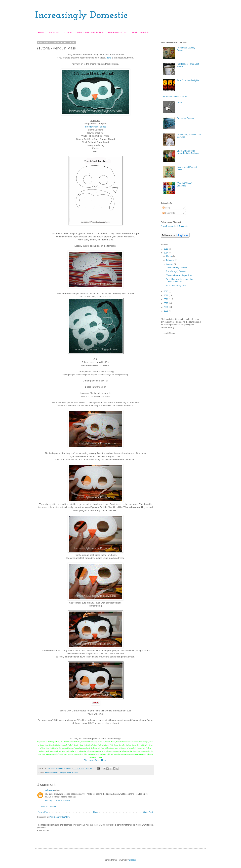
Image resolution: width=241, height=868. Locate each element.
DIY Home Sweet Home (95, 760)
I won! (180, 102)
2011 (166, 299)
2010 (166, 303)
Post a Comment (49, 807)
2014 (166, 253)
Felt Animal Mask (52, 772)
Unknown (49, 790)
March (169, 256)
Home (41, 33)
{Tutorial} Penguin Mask (176, 268)
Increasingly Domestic (81, 15)
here (109, 58)
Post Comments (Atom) (60, 817)
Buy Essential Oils (117, 33)
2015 (166, 249)
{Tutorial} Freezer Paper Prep (179, 275)
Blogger (132, 860)
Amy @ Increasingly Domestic (174, 226)
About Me (54, 33)
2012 (166, 295)
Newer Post (43, 812)
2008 (166, 311)
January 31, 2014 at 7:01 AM (57, 801)
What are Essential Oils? (90, 33)
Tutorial (75, 772)
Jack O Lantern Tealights (188, 80)
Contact (68, 33)
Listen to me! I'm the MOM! (175, 97)
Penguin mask (65, 772)
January (170, 264)
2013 (166, 291)
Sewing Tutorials (140, 33)
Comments (169, 213)
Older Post (148, 812)
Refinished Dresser (185, 118)
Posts (166, 208)
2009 (166, 307)
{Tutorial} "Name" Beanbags (185, 184)
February (170, 260)
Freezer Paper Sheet (95, 127)
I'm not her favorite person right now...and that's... (180, 280)
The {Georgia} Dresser (176, 271)
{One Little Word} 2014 (176, 286)
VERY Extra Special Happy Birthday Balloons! (188, 152)
